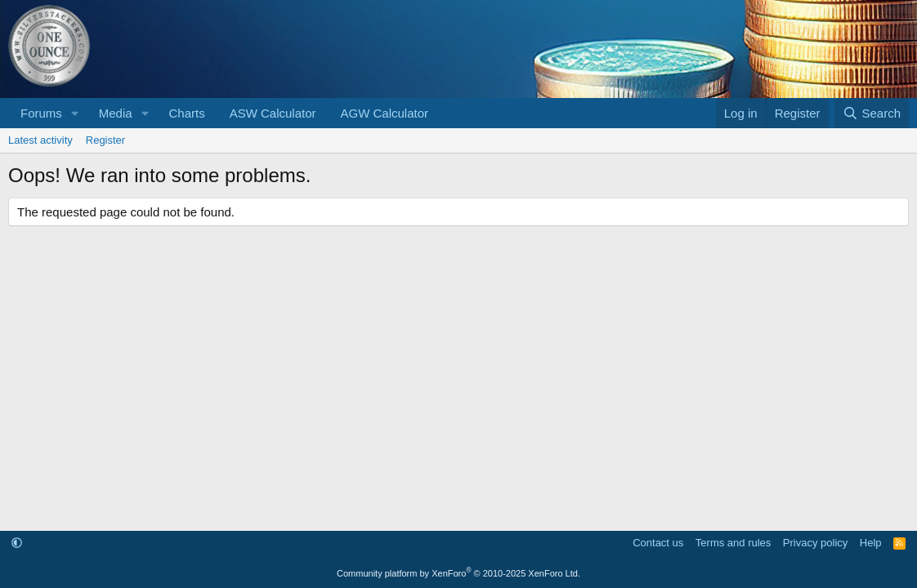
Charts (186, 113)
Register (105, 140)
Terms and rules (733, 543)
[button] (75, 113)
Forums (41, 113)
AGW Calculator (385, 113)
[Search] (872, 113)
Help (871, 543)
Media (116, 113)
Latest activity (40, 140)
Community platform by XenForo (458, 573)
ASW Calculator (273, 113)
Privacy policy (815, 543)
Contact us (658, 543)
